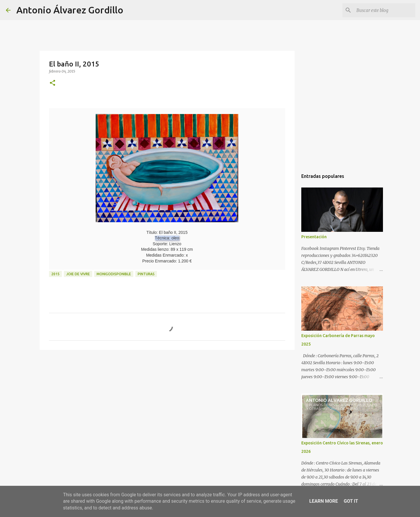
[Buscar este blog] (385, 10)
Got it (351, 501)
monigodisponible (114, 274)
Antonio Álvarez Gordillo (70, 10)
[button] (52, 83)
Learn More (323, 501)
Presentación (314, 237)
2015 (55, 274)
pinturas (146, 274)
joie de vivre (78, 274)
